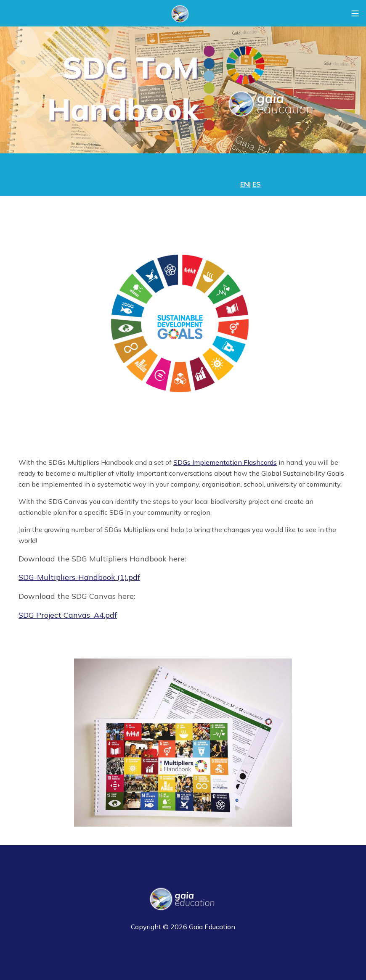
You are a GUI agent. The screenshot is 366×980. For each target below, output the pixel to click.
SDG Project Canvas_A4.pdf (68, 615)
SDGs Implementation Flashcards (225, 462)
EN (245, 184)
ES (257, 184)
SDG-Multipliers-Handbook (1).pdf (79, 577)
